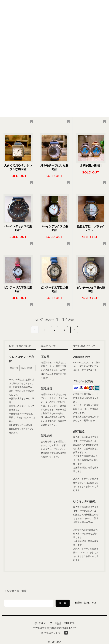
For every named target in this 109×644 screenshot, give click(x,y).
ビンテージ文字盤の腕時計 (18, 289)
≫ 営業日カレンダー (52, 633)
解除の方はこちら (86, 603)
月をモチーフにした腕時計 (54, 167)
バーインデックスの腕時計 (18, 228)
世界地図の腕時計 (91, 166)
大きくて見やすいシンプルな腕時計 (18, 167)
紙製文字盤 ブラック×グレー (91, 228)
